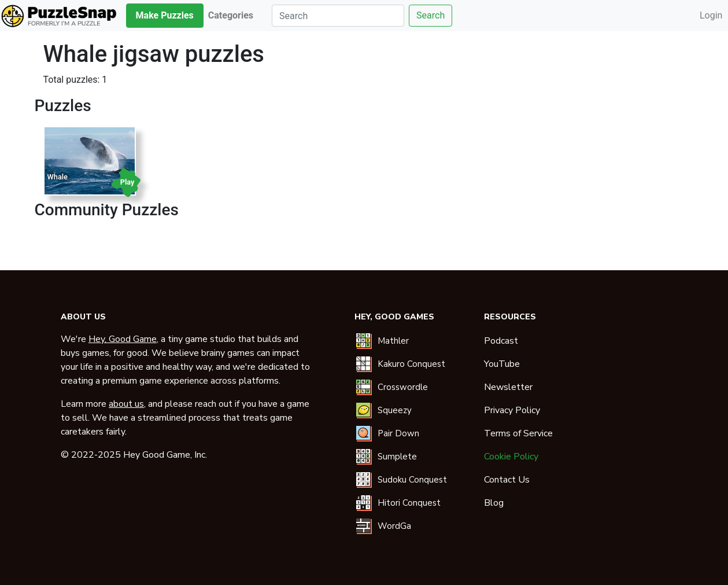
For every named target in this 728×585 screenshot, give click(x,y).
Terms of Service (518, 433)
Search (430, 15)
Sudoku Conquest (412, 480)
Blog (494, 503)
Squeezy (395, 410)
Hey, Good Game (123, 339)
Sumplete (397, 457)
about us (126, 404)
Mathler (393, 341)
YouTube (502, 364)
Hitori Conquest (409, 503)
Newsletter (508, 387)
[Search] (338, 16)
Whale (58, 177)
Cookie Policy (511, 457)
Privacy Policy (512, 410)
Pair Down (398, 433)
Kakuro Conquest (411, 364)
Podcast (501, 341)
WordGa (394, 526)
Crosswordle (403, 387)
